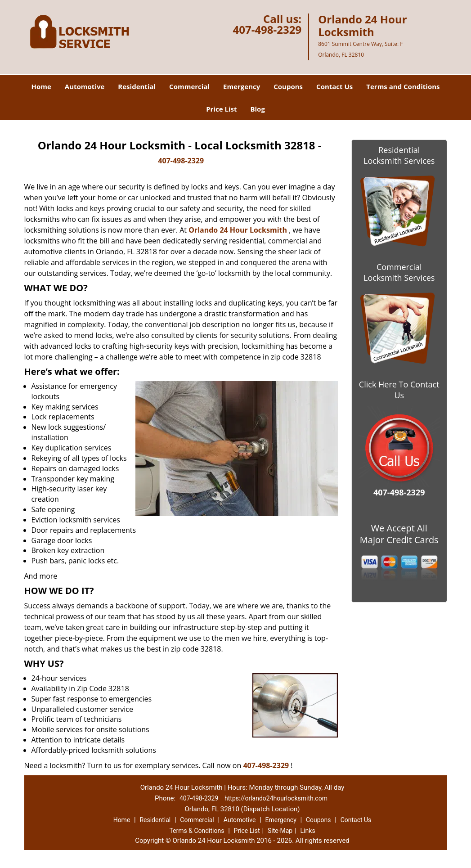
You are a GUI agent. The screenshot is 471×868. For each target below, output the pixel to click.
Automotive (85, 86)
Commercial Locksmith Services (399, 272)
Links (308, 831)
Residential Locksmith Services (399, 155)
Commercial (189, 86)
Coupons (288, 86)
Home (41, 86)
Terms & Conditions (197, 831)
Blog (257, 109)
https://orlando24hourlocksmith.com (276, 798)
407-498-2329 (267, 29)
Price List (221, 109)
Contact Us (334, 86)
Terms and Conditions (403, 86)
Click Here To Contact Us (399, 390)
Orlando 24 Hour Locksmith (238, 230)
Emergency (242, 86)
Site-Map (280, 831)
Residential (137, 86)
